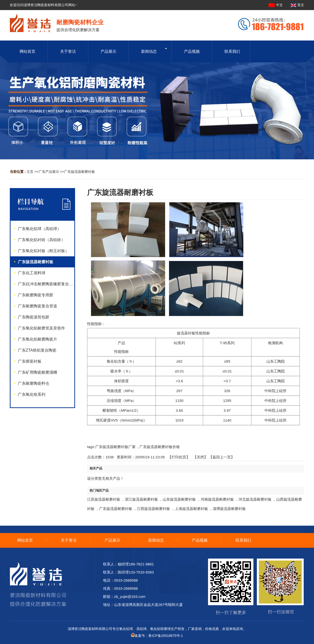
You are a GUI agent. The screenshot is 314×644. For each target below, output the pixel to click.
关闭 (200, 457)
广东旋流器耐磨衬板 (79, 172)
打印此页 (179, 457)
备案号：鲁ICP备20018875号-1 (157, 636)
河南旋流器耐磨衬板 (217, 499)
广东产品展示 (49, 172)
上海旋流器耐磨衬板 (191, 509)
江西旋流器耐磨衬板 (153, 509)
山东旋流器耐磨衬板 (179, 499)
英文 (297, 5)
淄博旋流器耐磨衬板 (229, 509)
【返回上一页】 (222, 457)
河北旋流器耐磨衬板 (255, 499)
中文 (276, 5)
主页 (30, 172)
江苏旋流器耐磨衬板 (104, 499)
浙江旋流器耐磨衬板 (141, 499)
